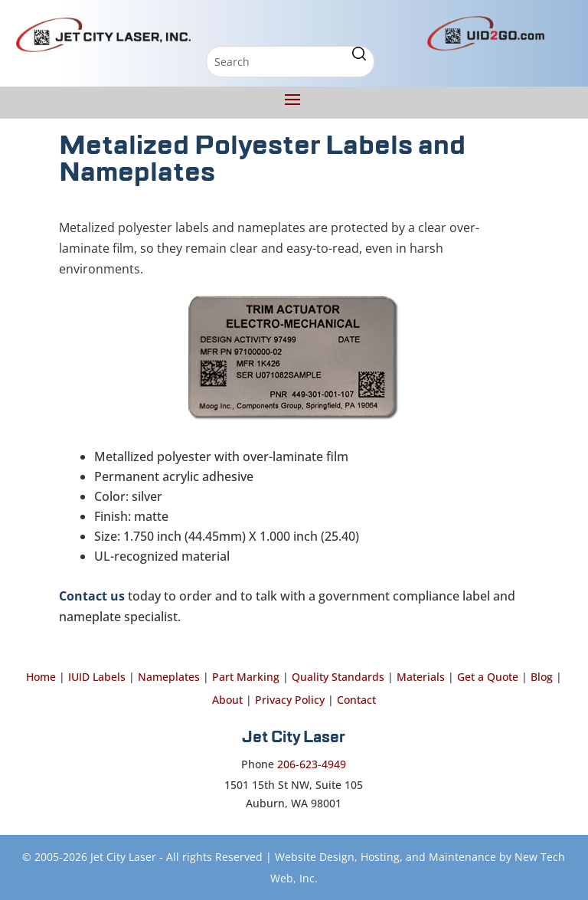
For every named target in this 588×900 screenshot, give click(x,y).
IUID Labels (97, 677)
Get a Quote (488, 677)
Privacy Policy (290, 700)
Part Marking (246, 677)
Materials (421, 677)
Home (41, 677)
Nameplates (169, 677)
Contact (356, 700)
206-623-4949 (312, 764)
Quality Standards (338, 677)
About (227, 700)
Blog (542, 677)
